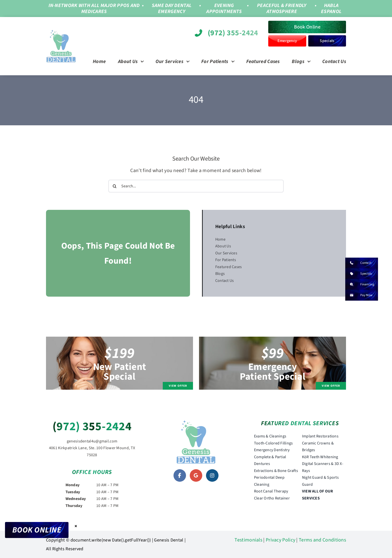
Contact (358, 263)
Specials (358, 274)
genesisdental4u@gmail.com (92, 441)
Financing (360, 285)
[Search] (115, 186)
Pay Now (359, 295)
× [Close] (76, 526)
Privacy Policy (280, 540)
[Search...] (196, 186)
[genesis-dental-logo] (61, 32)
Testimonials (248, 540)
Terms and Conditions (322, 540)
